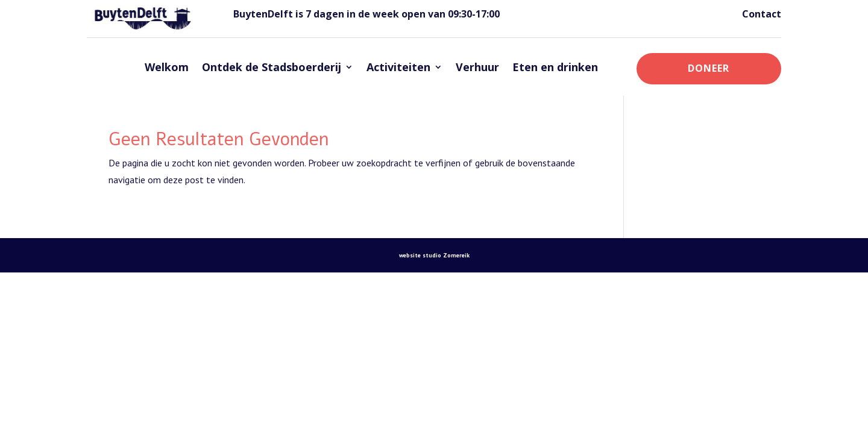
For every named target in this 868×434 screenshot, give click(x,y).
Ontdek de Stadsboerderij (272, 67)
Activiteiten (398, 67)
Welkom (167, 67)
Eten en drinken (555, 67)
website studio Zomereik (434, 255)
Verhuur (477, 67)
